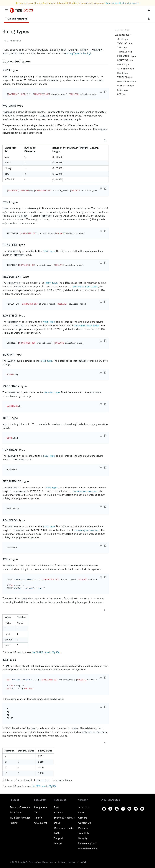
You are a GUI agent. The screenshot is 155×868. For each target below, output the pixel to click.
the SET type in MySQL (44, 725)
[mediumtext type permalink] (31, 260)
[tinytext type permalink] (28, 233)
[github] (104, 747)
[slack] (129, 747)
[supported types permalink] (33, 61)
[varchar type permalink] (26, 102)
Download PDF (12, 41)
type (49, 239)
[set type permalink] (19, 606)
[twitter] (110, 747)
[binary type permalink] (24, 330)
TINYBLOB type (125, 77)
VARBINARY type (126, 69)
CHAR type (123, 39)
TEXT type (122, 48)
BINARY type (124, 64)
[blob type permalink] (20, 385)
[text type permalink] (20, 194)
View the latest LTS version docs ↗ (122, 3)
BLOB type (123, 73)
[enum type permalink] (20, 510)
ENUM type (123, 90)
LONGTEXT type (125, 60)
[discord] (136, 747)
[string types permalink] (32, 31)
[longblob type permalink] (28, 475)
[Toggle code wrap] (101, 92)
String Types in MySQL (79, 53)
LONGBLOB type (126, 86)
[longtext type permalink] (28, 295)
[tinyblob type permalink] (28, 412)
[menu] (7, 10)
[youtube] (142, 747)
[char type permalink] (20, 70)
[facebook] (123, 747)
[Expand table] (105, 136)
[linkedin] (117, 747)
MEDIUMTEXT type (127, 56)
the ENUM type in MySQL (46, 599)
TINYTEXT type (125, 52)
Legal (83, 800)
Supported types (123, 35)
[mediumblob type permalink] (31, 440)
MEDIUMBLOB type (127, 81)
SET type (122, 94)
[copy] (105, 92)
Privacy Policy (67, 800)
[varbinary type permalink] (30, 357)
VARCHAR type (125, 43)
